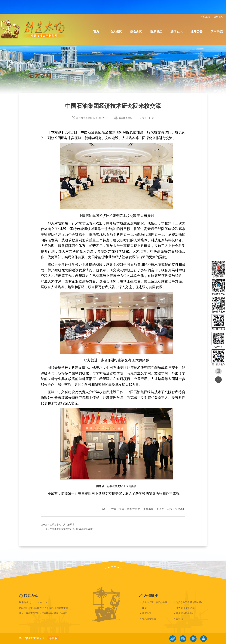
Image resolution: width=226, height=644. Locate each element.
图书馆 (179, 619)
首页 (96, 31)
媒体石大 (176, 31)
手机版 (53, 638)
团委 (145, 608)
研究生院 (147, 613)
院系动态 (156, 31)
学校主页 (205, 17)
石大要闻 (116, 31)
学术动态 (217, 31)
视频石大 (218, 17)
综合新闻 (136, 31)
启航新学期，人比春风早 (62, 525)
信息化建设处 (149, 619)
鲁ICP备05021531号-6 (31, 638)
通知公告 (197, 31)
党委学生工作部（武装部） (190, 602)
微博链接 (173, 639)
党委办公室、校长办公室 (155, 602)
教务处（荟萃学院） (186, 608)
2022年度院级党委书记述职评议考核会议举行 (72, 529)
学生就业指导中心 (185, 613)
